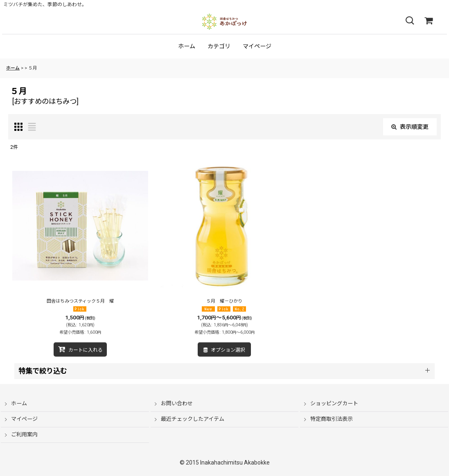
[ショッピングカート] (429, 21)
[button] (410, 21)
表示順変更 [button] (410, 127)
